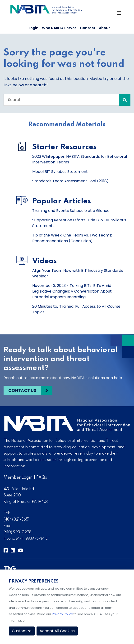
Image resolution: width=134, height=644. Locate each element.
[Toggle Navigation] (120, 14)
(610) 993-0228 (17, 532)
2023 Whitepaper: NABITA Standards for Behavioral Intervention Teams (80, 159)
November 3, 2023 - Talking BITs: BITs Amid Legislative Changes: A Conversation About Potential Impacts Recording (72, 291)
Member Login (18, 478)
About (104, 28)
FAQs (42, 478)
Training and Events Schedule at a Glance (71, 211)
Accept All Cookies (57, 631)
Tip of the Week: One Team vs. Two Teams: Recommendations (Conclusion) (72, 238)
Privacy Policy (62, 614)
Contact (88, 28)
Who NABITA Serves (59, 28)
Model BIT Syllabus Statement (60, 172)
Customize (22, 631)
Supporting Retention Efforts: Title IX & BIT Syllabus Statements (79, 223)
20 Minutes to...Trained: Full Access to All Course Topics (76, 309)
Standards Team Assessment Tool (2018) (70, 181)
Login (34, 28)
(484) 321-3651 (16, 520)
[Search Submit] (125, 100)
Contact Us (22, 390)
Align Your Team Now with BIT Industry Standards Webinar (78, 273)
